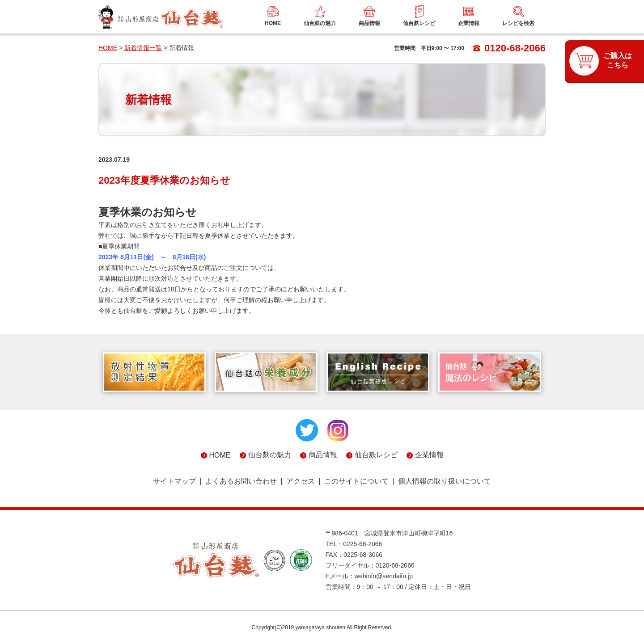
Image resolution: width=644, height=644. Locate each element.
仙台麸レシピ (376, 455)
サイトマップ (174, 481)
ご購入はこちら (618, 60)
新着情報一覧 (143, 48)
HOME (108, 48)
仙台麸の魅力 (270, 455)
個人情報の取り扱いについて (445, 481)
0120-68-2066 (509, 48)
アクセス (301, 481)
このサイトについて (356, 481)
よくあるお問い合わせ (241, 481)
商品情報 (323, 455)
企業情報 (429, 455)
